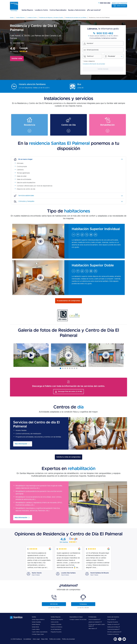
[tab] (68, 159)
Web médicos (93, 629)
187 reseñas (14, 52)
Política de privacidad (68, 639)
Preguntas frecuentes (56, 632)
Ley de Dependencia (56, 629)
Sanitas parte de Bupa (114, 627)
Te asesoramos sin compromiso (68, 301)
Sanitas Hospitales (36, 622)
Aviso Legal (36, 639)
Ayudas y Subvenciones (74, 10)
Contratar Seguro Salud (38, 634)
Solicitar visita (17, 58)
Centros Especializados (56, 10)
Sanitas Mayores (27, 10)
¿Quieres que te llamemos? (119, 3)
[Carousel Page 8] (77, 368)
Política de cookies (55, 639)
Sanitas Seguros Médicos (38, 620)
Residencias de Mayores (57, 620)
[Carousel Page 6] (72, 368)
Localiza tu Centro (40, 10)
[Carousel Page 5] (70, 368)
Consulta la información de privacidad (94, 64)
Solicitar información (121, 6)
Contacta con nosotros (113, 634)
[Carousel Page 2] (63, 368)
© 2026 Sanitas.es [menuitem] (16, 639)
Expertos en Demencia (56, 627)
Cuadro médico (36, 629)
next (124, 355)
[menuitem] (27, 11)
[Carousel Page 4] (67, 368)
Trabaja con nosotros (113, 624)
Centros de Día (55, 622)
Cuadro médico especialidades (40, 632)
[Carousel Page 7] (74, 368)
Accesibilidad (27, 639)
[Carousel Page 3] (65, 368)
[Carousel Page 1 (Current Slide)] (60, 368)
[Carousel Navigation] (68, 355)
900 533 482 (104, 3)
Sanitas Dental (35, 627)
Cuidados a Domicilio (56, 624)
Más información (21, 444)
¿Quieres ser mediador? (95, 622)
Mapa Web (45, 639)
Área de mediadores (94, 620)
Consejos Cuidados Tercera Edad (78, 620)
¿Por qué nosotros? (90, 10)
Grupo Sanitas (112, 620)
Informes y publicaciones (114, 632)
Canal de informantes (113, 629)
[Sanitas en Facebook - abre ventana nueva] (115, 640)
